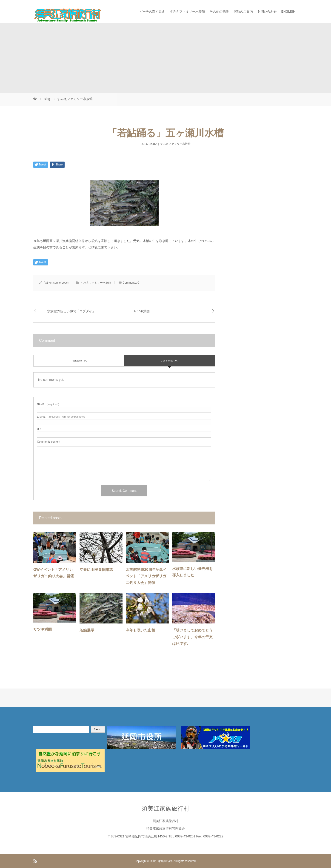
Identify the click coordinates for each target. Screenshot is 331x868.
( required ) (48, 404)
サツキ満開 (142, 311)
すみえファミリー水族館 (187, 11)
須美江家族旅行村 (165, 808)
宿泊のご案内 (243, 11)
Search (98, 729)
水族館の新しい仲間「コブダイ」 (71, 311)
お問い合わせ (267, 11)
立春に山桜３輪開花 (96, 570)
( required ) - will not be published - (62, 417)
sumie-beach (61, 283)
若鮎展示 (87, 630)
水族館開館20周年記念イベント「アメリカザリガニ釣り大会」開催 (146, 576)
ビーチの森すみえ (152, 11)
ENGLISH (288, 11)
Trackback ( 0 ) (79, 361)
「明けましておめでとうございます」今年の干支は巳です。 (192, 637)
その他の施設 (219, 11)
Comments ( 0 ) (170, 361)
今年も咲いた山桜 (140, 630)
